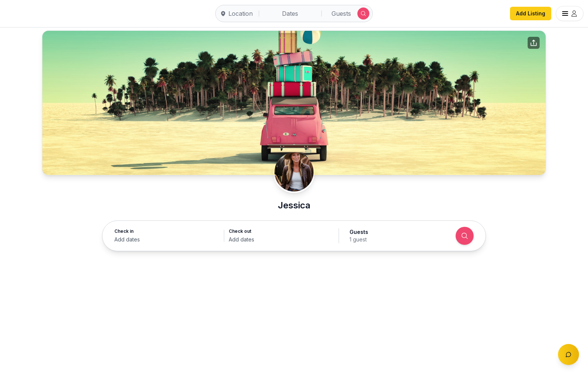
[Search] (465, 236)
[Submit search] (363, 14)
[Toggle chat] (568, 354)
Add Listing (531, 13)
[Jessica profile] (294, 172)
